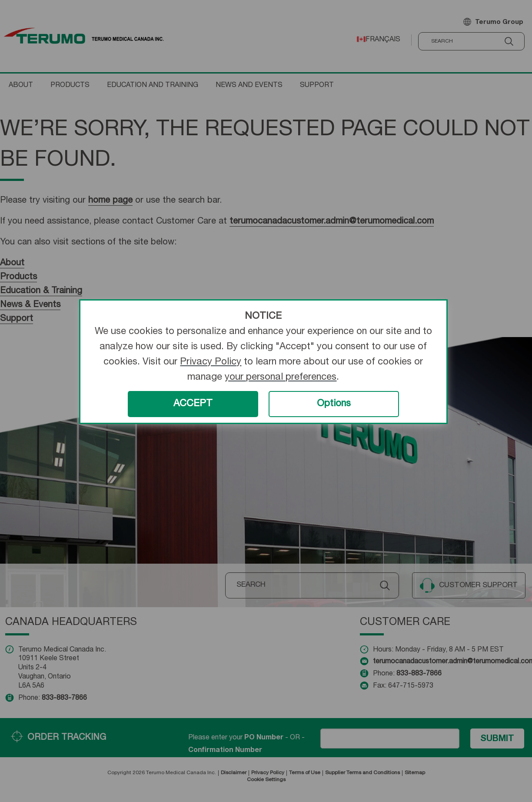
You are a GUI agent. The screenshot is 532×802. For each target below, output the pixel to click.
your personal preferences (281, 378)
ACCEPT (193, 404)
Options (334, 404)
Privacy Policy (211, 362)
